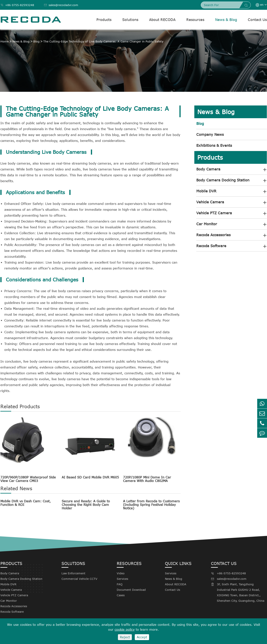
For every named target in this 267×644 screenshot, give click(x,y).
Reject (125, 637)
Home (5, 41)
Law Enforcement (73, 573)
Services (122, 579)
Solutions (130, 20)
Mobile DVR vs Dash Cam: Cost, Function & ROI (26, 503)
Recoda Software (211, 246)
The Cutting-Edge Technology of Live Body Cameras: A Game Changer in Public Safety (103, 41)
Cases (121, 595)
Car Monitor (207, 224)
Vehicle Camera (210, 202)
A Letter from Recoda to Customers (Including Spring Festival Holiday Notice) (151, 505)
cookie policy (125, 630)
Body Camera (208, 169)
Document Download (131, 590)
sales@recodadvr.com (61, 5)
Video (121, 573)
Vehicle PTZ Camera (214, 213)
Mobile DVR (206, 191)
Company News (210, 134)
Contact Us (257, 20)
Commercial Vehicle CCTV (79, 579)
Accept (142, 637)
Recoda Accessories (213, 235)
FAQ (120, 584)
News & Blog (226, 20)
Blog (36, 41)
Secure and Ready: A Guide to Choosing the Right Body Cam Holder (86, 505)
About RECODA (162, 20)
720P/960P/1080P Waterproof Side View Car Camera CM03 (28, 479)
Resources (195, 20)
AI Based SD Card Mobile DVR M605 (90, 477)
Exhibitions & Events (214, 145)
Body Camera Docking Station (223, 180)
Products (104, 20)
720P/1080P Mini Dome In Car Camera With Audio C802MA (147, 479)
